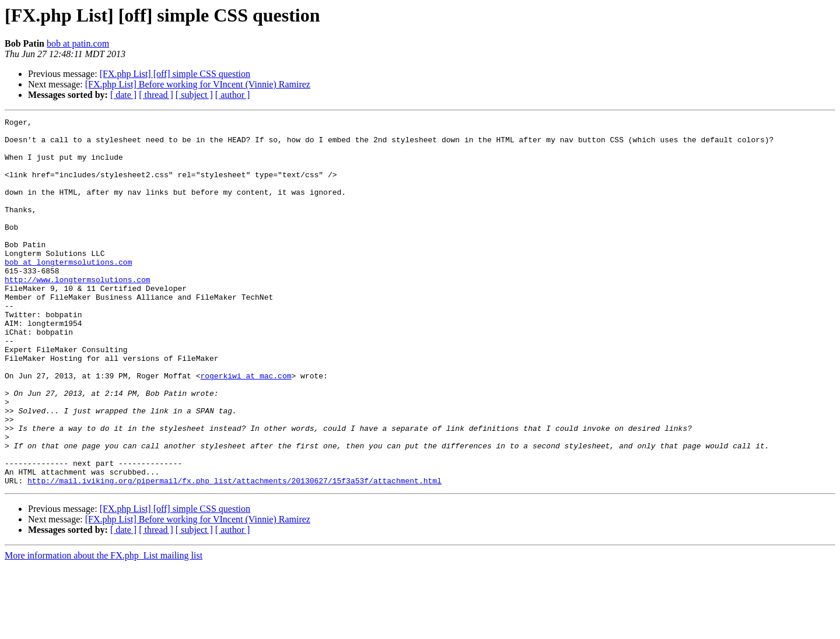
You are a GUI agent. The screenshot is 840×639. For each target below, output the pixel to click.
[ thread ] (156, 95)
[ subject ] (194, 95)
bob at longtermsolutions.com (68, 292)
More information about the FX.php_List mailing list (104, 629)
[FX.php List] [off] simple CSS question (175, 74)
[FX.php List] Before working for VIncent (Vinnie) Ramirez (198, 84)
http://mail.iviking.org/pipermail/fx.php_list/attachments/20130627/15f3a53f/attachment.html (235, 554)
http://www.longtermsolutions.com (78, 313)
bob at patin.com (78, 43)
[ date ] (123, 95)
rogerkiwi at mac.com (246, 428)
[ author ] (233, 95)
